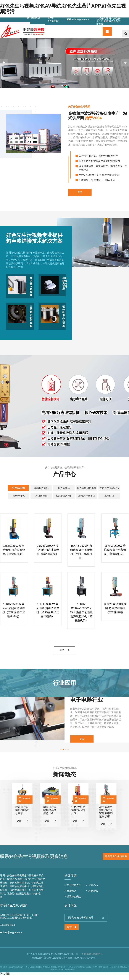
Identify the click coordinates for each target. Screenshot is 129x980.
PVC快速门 (63, 972)
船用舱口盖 (74, 974)
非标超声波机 (41, 493)
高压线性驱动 (108, 972)
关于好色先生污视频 (77, 890)
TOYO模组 (64, 974)
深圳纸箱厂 (21, 972)
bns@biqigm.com (78, 19)
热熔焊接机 (19, 501)
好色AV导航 (19, 493)
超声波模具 (64, 493)
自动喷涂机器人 (51, 972)
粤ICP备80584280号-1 (92, 959)
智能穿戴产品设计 (85, 972)
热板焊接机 (41, 501)
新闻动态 (71, 896)
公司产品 (93, 890)
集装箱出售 (40, 972)
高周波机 (109, 501)
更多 (80, 197)
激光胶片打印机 (120, 972)
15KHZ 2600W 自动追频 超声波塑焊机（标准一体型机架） (81, 557)
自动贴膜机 (30, 972)
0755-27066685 (54, 20)
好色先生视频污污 (109, 493)
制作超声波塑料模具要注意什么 (50, 815)
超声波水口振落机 (87, 493)
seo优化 (12, 972)
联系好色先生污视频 (116, 861)
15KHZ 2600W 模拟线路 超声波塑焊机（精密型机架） (48, 555)
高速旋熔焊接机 (64, 501)
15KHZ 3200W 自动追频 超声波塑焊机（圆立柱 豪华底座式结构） (48, 615)
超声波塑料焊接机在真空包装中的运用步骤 (106, 817)
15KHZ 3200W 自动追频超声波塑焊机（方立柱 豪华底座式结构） (14, 615)
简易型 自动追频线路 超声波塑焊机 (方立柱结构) (115, 613)
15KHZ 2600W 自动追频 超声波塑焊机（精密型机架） (14, 555)
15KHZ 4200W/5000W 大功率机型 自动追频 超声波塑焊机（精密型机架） (81, 617)
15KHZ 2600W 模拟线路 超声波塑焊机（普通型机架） (115, 555)
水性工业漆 (72, 972)
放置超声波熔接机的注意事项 (22, 815)
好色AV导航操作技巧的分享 (78, 815)
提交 (72, 932)
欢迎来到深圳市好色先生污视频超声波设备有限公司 (108, 21)
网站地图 (5, 978)
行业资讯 (93, 896)
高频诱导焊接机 (87, 501)
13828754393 (33, 18)
